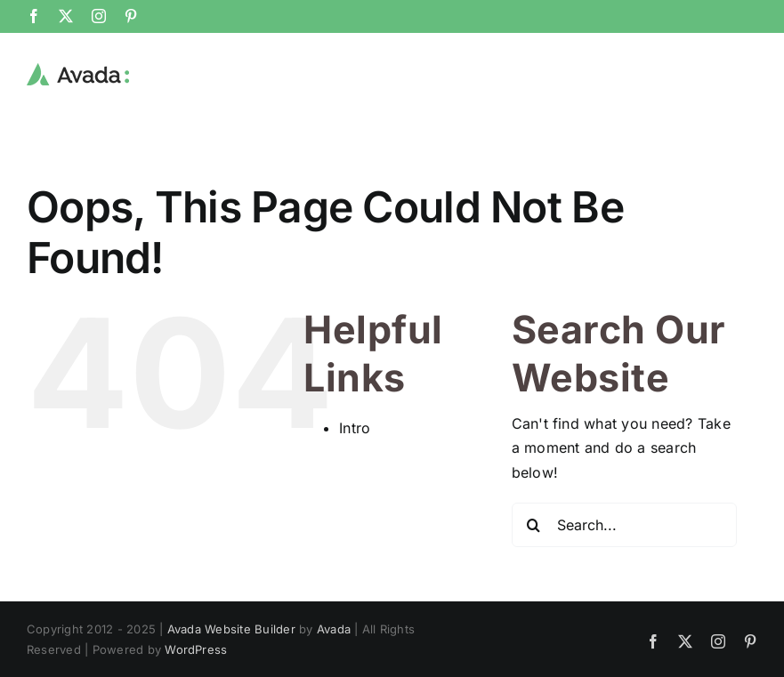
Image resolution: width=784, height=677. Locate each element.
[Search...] (625, 524)
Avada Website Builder (231, 628)
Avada (334, 628)
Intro (355, 427)
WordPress (196, 649)
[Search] (534, 524)
